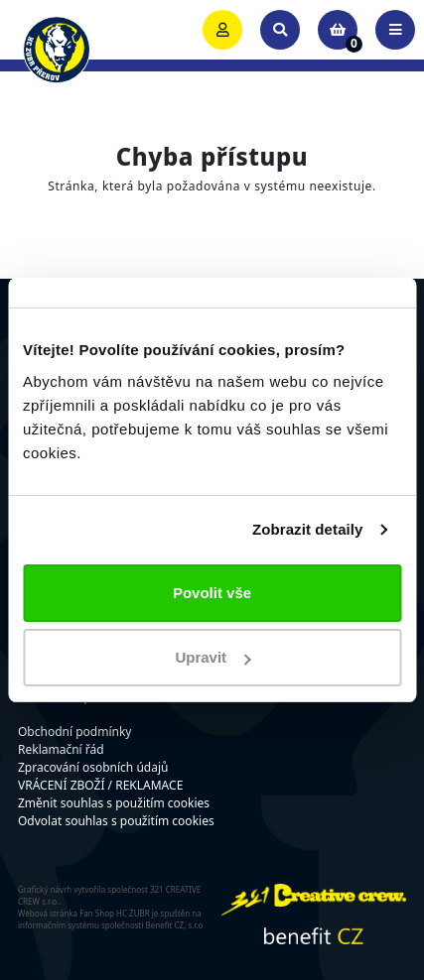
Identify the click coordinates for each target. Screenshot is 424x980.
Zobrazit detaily (308, 529)
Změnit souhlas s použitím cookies (114, 803)
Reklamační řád (61, 749)
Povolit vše (212, 593)
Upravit (212, 657)
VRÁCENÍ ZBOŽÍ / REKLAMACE (100, 785)
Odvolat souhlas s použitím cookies (116, 821)
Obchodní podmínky (74, 732)
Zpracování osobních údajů (93, 767)
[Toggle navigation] (395, 30)
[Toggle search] (280, 30)
